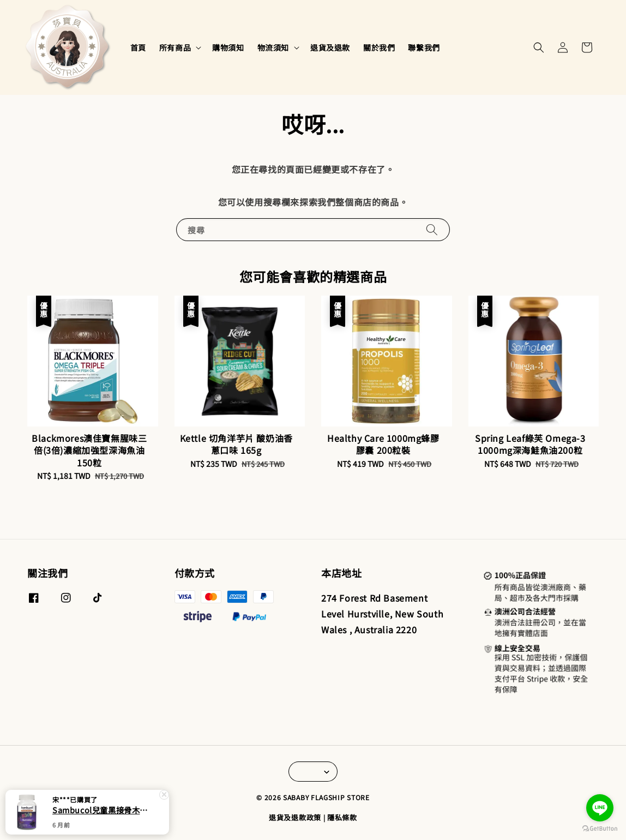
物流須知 (273, 47)
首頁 (138, 47)
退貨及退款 (330, 47)
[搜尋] (432, 229)
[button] (539, 47)
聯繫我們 (424, 47)
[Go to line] (600, 808)
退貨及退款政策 (295, 817)
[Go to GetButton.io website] (600, 829)
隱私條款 (342, 817)
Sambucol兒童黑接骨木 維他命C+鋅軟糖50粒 (100, 810)
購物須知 (228, 47)
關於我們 (379, 47)
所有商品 (175, 47)
